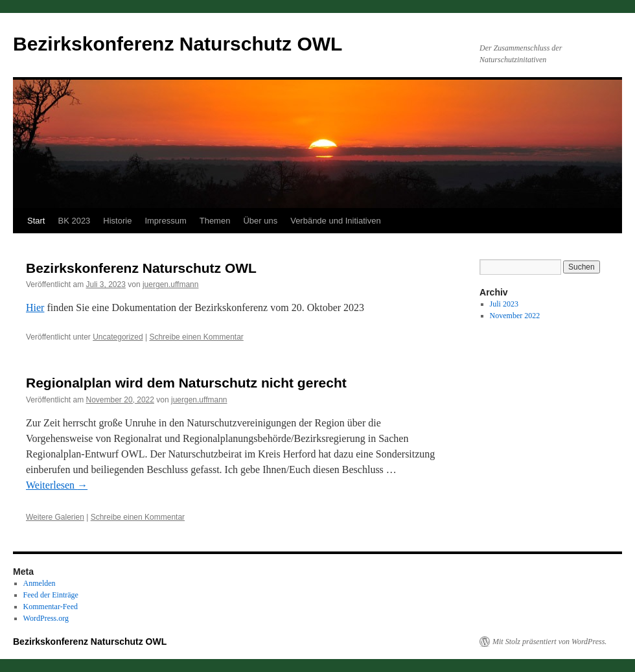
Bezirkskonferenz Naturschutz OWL (178, 44)
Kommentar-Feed (51, 607)
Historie (117, 221)
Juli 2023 (504, 304)
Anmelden (40, 583)
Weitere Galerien (55, 517)
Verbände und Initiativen (336, 221)
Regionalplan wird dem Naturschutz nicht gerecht (186, 383)
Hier (35, 307)
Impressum (165, 221)
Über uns (260, 221)
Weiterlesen (57, 485)
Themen (215, 221)
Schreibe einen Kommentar (196, 337)
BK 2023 (74, 221)
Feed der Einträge (51, 595)
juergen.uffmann (171, 284)
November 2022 (515, 316)
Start (36, 221)
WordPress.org (46, 618)
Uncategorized (118, 337)
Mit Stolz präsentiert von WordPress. (549, 642)
